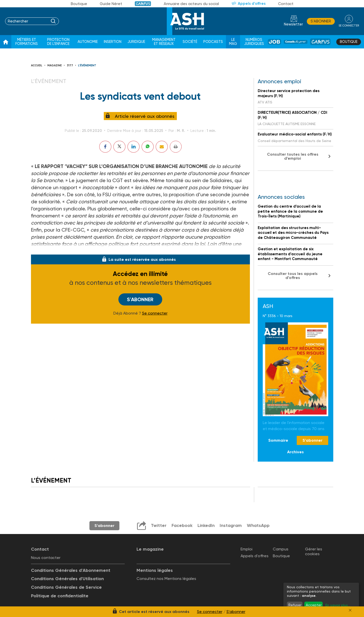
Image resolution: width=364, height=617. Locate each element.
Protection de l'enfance (58, 42)
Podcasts (213, 42)
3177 (70, 65)
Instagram (231, 525)
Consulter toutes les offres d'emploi (293, 156)
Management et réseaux (164, 42)
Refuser (295, 605)
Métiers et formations (27, 42)
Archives (295, 452)
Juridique (136, 42)
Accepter (314, 605)
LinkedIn (206, 525)
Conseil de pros (296, 42)
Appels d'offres (252, 4)
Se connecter (155, 313)
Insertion (113, 42)
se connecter (349, 26)
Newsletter (293, 24)
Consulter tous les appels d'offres (293, 276)
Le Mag (233, 42)
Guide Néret (111, 4)
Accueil (37, 65)
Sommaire (278, 440)
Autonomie (88, 42)
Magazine (55, 65)
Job (274, 42)
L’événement (87, 65)
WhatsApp (258, 525)
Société (190, 42)
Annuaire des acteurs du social (191, 4)
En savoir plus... (338, 605)
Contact (286, 4)
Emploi (246, 549)
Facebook (182, 525)
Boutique (79, 4)
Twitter (159, 525)
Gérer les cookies (314, 551)
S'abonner (321, 21)
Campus (143, 4)
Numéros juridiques (254, 42)
